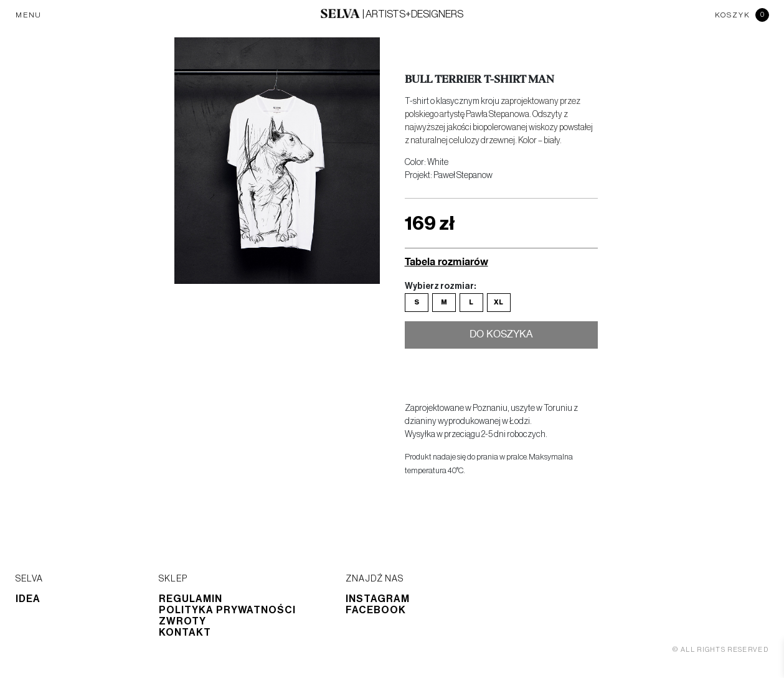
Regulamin (191, 599)
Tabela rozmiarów (446, 261)
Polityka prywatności (227, 610)
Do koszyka (501, 336)
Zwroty (182, 621)
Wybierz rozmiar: (440, 286)
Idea (28, 599)
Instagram (378, 599)
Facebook (376, 610)
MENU (29, 15)
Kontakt (185, 633)
